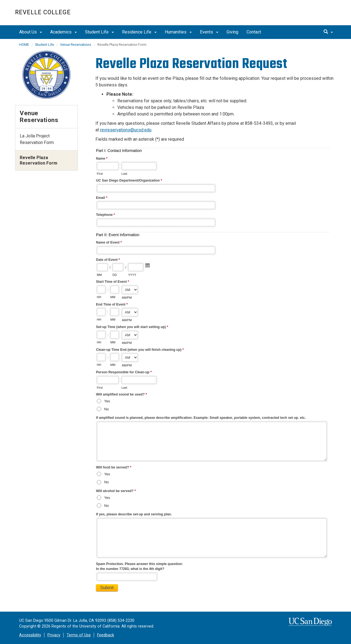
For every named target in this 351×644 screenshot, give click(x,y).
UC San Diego (305, 15)
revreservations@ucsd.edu (126, 130)
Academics (63, 32)
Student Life (99, 32)
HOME (24, 45)
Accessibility (30, 635)
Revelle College (43, 12)
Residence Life (139, 32)
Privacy (54, 635)
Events (209, 32)
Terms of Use (79, 635)
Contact (254, 32)
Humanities (178, 32)
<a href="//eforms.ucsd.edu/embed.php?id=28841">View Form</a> (216, 373)
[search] (328, 32)
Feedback (106, 635)
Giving (232, 32)
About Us (31, 32)
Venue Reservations (76, 45)
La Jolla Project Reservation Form (37, 139)
